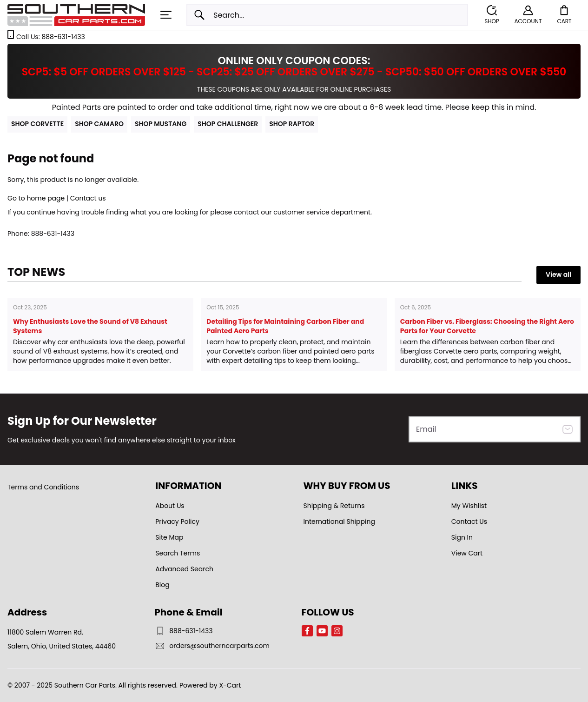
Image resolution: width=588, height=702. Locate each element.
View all (558, 274)
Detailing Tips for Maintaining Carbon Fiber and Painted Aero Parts (285, 326)
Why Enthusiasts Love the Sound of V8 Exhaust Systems (90, 326)
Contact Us (469, 521)
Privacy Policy (177, 521)
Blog (162, 585)
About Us (170, 506)
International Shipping (339, 521)
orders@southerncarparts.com (212, 646)
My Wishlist (469, 506)
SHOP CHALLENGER (228, 124)
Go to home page (36, 198)
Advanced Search (184, 569)
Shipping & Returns (334, 506)
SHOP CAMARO (99, 124)
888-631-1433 (63, 37)
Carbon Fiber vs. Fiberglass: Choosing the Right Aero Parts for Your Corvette (487, 326)
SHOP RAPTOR (292, 124)
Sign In (462, 537)
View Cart (467, 553)
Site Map (169, 537)
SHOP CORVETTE (37, 124)
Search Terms (178, 553)
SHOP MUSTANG (161, 124)
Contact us (88, 198)
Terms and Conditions (43, 487)
